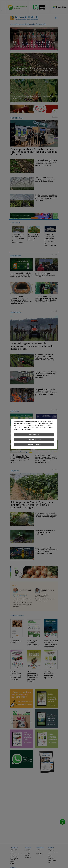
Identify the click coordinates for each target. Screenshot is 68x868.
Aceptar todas (34, 435)
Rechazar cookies (34, 440)
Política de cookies (24, 429)
